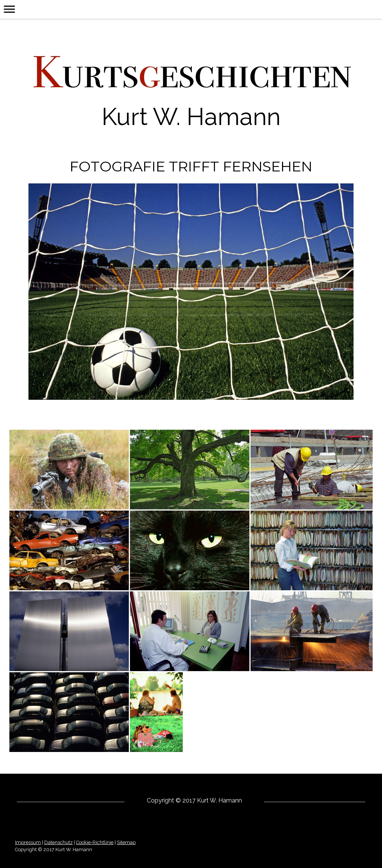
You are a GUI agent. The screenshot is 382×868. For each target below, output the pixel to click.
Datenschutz (58, 842)
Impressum (28, 842)
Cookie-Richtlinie (95, 842)
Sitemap (126, 842)
